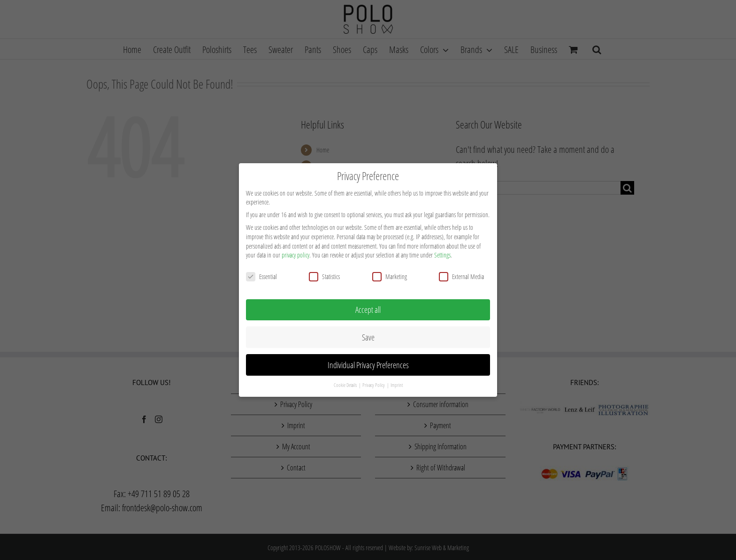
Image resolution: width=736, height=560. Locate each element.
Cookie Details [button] (346, 382)
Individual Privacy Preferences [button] (368, 362)
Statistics (324, 273)
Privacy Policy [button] (374, 382)
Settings (442, 252)
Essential (261, 273)
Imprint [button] (397, 382)
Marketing (390, 273)
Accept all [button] (368, 306)
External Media (461, 273)
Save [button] (368, 334)
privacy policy (295, 252)
